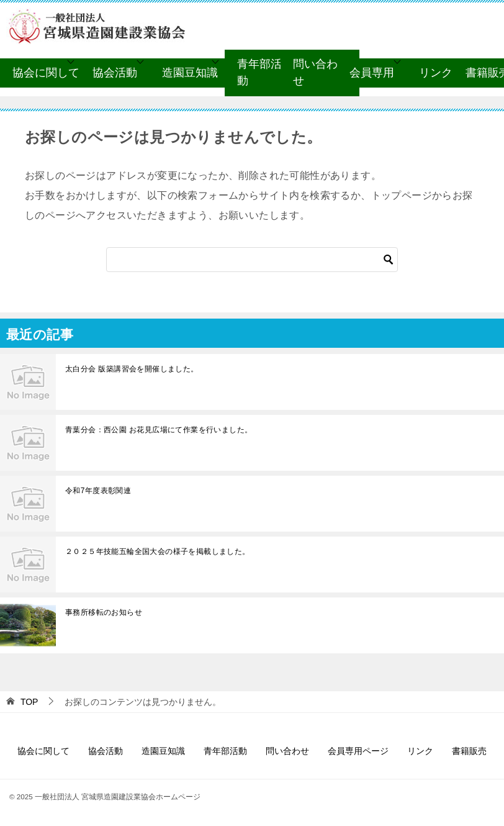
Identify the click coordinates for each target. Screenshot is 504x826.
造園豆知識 (190, 73)
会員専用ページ (358, 751)
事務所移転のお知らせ (104, 612)
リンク (436, 73)
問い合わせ (315, 72)
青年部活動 (259, 72)
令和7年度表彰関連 (98, 491)
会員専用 (372, 73)
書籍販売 (469, 751)
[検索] (252, 260)
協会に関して (46, 73)
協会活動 (115, 73)
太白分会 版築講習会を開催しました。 (132, 369)
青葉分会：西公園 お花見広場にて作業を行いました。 (159, 430)
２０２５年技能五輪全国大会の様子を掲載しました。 (158, 551)
